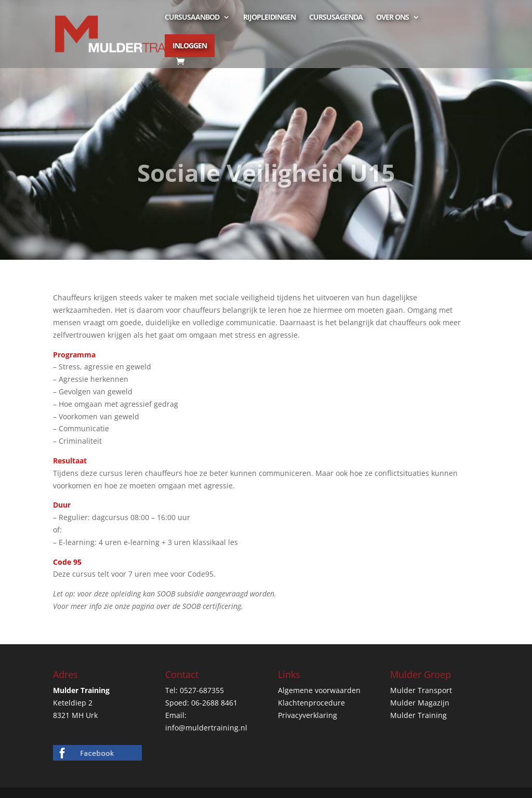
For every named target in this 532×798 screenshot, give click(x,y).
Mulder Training (418, 715)
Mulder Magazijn (420, 703)
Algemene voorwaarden (319, 690)
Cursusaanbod (192, 18)
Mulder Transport (421, 690)
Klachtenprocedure (311, 703)
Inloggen (190, 45)
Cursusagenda (336, 18)
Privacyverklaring (308, 715)
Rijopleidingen (269, 18)
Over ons (393, 18)
